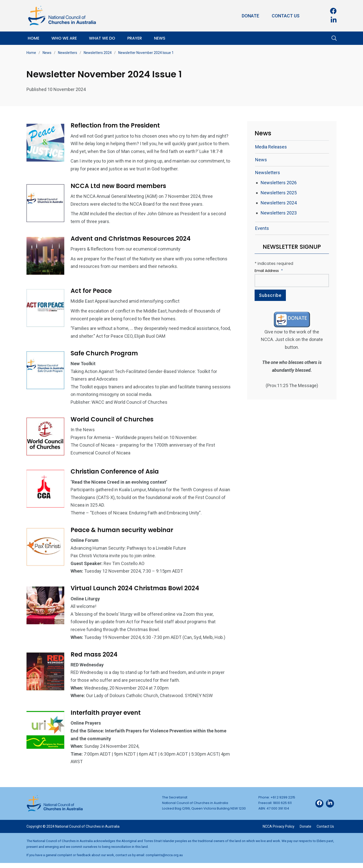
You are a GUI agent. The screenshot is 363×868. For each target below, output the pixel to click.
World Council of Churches (113, 426)
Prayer (135, 38)
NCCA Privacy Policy (279, 831)
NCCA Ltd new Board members (120, 193)
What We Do (102, 38)
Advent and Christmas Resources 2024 (132, 246)
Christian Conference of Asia (116, 476)
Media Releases (271, 147)
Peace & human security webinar (123, 535)
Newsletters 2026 (279, 183)
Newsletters (68, 53)
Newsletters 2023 (279, 213)
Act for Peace (92, 297)
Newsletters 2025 (279, 193)
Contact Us (286, 16)
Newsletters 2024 (98, 53)
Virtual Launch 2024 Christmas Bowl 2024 (136, 593)
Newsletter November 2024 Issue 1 (146, 53)
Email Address (269, 271)
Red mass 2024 (95, 659)
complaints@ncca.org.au (164, 860)
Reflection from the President (116, 125)
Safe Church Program (105, 360)
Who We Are (64, 38)
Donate (250, 16)
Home (34, 38)
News (160, 38)
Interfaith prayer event (107, 718)
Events (262, 228)
